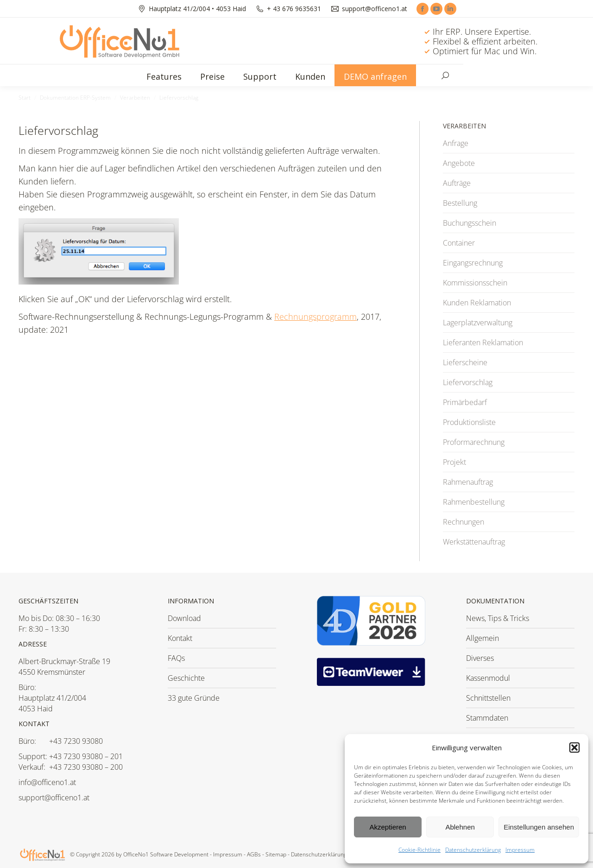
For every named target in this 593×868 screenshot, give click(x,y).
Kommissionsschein (475, 283)
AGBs (254, 854)
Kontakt (180, 638)
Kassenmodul (488, 678)
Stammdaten (487, 718)
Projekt (454, 462)
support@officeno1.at (375, 9)
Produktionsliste (469, 422)
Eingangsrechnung (473, 263)
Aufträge (457, 183)
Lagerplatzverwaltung (478, 323)
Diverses (480, 658)
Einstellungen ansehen (539, 827)
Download (184, 618)
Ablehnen (460, 827)
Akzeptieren (388, 827)
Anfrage (456, 143)
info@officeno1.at (47, 782)
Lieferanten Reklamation (483, 342)
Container (459, 243)
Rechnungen (464, 522)
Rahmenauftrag (468, 482)
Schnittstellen (488, 698)
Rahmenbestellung (474, 502)
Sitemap (276, 854)
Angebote (459, 163)
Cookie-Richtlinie (420, 850)
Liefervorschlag (468, 382)
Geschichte (186, 678)
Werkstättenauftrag (474, 542)
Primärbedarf (465, 402)
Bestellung (460, 203)
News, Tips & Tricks (498, 618)
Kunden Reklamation (477, 303)
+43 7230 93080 (76, 741)
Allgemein (483, 638)
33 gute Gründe (194, 698)
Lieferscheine (465, 362)
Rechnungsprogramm (315, 317)
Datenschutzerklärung (473, 850)
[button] (574, 748)
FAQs (176, 658)
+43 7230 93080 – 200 (86, 767)
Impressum (520, 850)
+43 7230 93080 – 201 (86, 756)
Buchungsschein (470, 223)
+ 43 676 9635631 (294, 9)
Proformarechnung (474, 442)
